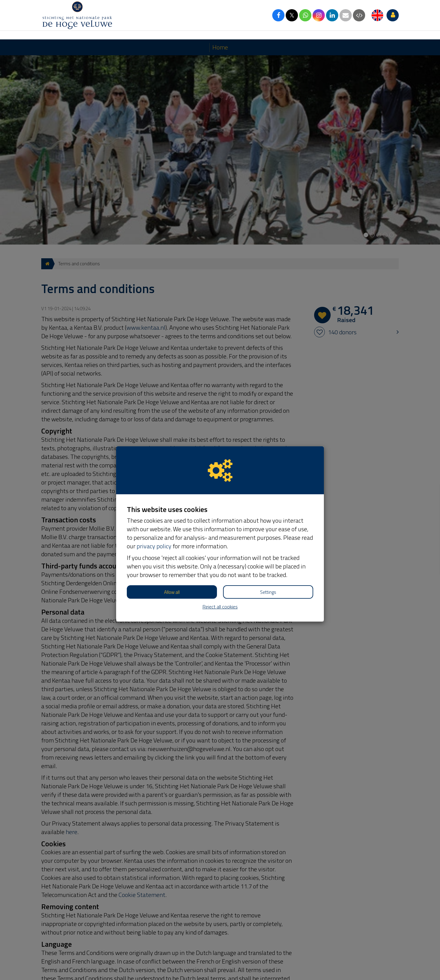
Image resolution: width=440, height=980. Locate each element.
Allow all (172, 553)
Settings (268, 553)
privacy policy (154, 507)
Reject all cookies (220, 567)
